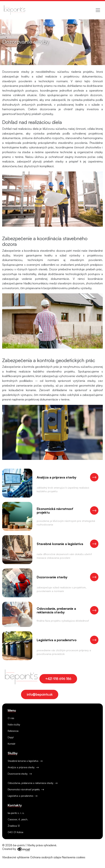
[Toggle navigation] (98, 10)
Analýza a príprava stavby (23, 767)
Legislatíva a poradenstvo (22, 796)
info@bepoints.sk (40, 694)
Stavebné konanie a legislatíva (25, 761)
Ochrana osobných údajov (46, 857)
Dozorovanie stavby (20, 774)
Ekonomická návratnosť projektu (26, 789)
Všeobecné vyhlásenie (16, 857)
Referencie (13, 731)
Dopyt (11, 737)
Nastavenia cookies (74, 857)
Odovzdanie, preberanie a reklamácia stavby (33, 783)
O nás (11, 718)
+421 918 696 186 (58, 679)
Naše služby (14, 725)
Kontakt (11, 744)
